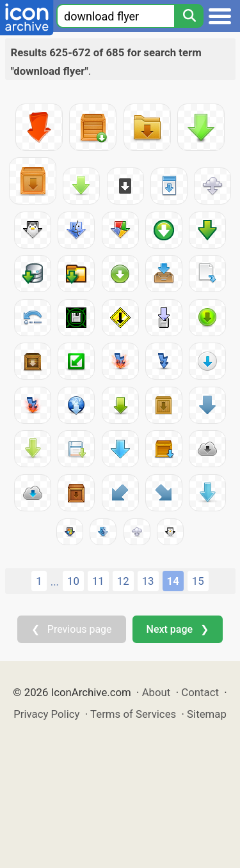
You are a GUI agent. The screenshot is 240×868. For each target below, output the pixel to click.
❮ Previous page (72, 629)
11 (98, 581)
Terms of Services (133, 714)
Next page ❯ (178, 629)
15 (198, 581)
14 (173, 581)
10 (73, 581)
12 (123, 581)
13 (148, 581)
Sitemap (207, 714)
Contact (200, 692)
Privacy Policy (46, 714)
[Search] (189, 16)
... (55, 582)
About (156, 692)
